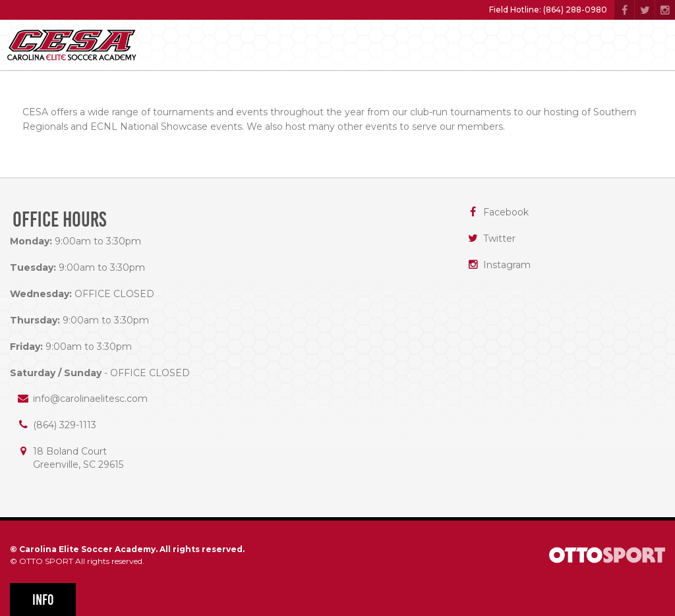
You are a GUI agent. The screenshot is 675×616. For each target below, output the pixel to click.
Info (43, 600)
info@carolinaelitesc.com (90, 399)
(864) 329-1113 (65, 425)
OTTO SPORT (46, 561)
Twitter (499, 238)
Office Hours (59, 220)
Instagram (507, 265)
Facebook (506, 212)
